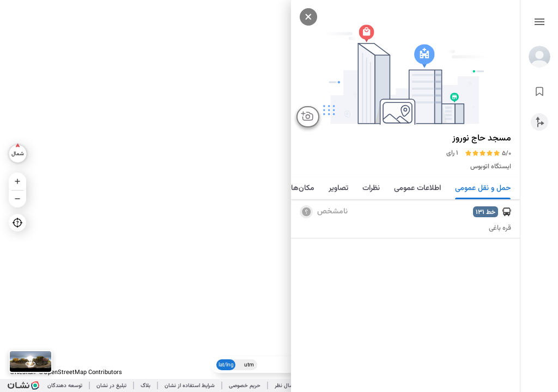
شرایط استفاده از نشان (190, 386)
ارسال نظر (286, 386)
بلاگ (145, 386)
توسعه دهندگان (65, 386)
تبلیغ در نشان (111, 386)
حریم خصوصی (245, 386)
